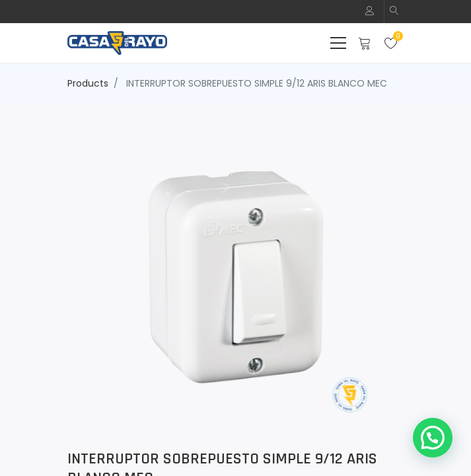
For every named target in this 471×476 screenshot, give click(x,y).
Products (88, 83)
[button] (394, 12)
